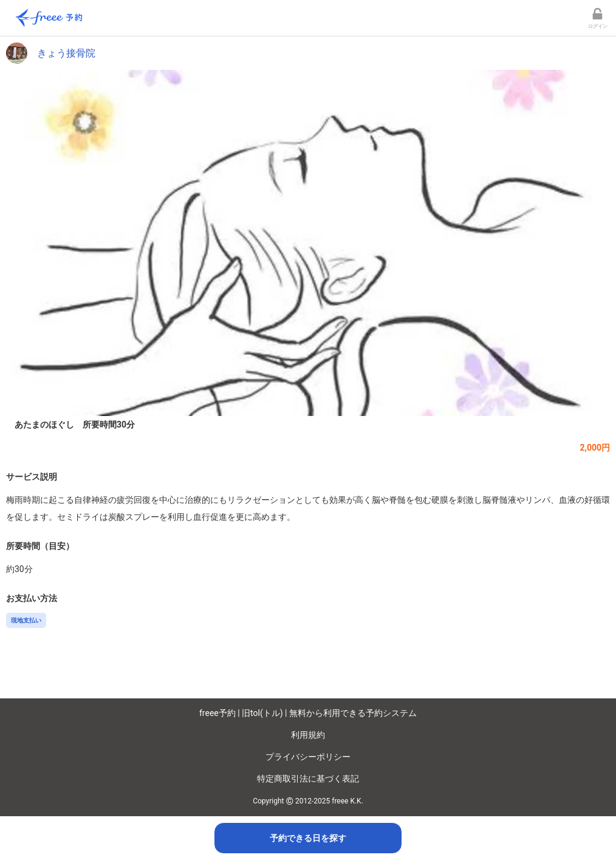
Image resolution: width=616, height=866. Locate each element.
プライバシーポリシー (308, 757)
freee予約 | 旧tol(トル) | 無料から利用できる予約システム (308, 713)
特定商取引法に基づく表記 (308, 779)
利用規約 (308, 735)
